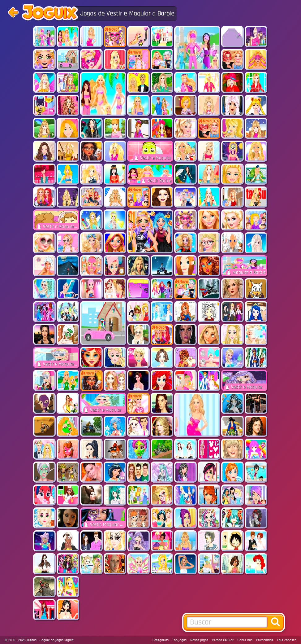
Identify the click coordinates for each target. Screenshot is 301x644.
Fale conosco (287, 640)
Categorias (161, 640)
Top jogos (179, 640)
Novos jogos (199, 640)
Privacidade (265, 640)
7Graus (32, 640)
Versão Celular (223, 640)
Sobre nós (245, 640)
